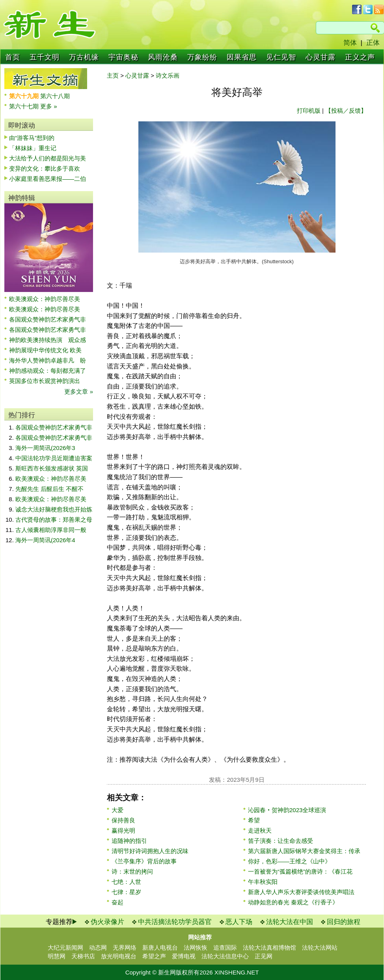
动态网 (98, 947)
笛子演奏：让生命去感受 (281, 841)
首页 (13, 57)
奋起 (117, 902)
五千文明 (45, 57)
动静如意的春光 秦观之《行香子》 (293, 902)
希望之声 (154, 956)
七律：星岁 (126, 892)
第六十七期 (25, 106)
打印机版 (309, 111)
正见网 (264, 956)
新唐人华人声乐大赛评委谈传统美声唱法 (301, 892)
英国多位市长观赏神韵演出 (48, 381)
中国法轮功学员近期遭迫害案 (54, 458)
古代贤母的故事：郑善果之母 (54, 520)
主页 (113, 75)
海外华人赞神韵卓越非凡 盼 (48, 360)
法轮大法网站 (320, 947)
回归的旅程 (344, 922)
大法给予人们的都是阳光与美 (48, 158)
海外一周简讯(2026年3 (45, 448)
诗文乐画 (168, 75)
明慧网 (57, 956)
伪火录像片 (107, 922)
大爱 (117, 810)
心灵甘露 (321, 57)
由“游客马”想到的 (32, 138)
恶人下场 (239, 922)
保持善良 (123, 820)
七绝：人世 (126, 882)
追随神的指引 (129, 841)
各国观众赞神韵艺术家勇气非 (48, 319)
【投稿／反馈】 (346, 111)
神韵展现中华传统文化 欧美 (45, 350)
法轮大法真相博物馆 (269, 947)
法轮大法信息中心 (225, 956)
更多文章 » (79, 391)
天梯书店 (83, 956)
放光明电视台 (119, 956)
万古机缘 (84, 57)
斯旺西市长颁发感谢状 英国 (52, 468)
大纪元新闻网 (65, 947)
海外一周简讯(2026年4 (45, 540)
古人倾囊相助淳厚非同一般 (51, 530)
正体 (373, 43)
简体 (350, 43)
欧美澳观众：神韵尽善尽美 (48, 299)
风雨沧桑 (163, 57)
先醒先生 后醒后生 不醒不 (49, 489)
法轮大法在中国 (290, 922)
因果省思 (242, 57)
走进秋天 (260, 830)
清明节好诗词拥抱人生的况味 (150, 851)
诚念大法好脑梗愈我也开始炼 (54, 509)
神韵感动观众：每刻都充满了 (48, 371)
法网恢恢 (196, 947)
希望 (254, 820)
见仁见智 (281, 57)
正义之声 (360, 57)
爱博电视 (184, 956)
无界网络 (125, 947)
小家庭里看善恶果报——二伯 (48, 179)
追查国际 (225, 947)
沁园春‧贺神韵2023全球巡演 (287, 810)
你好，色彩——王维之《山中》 (289, 861)
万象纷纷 (202, 57)
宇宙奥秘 (123, 57)
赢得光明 (123, 830)
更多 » (49, 106)
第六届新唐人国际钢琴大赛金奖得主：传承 (304, 851)
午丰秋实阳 (263, 882)
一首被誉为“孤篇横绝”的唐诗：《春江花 (300, 871)
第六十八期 (55, 96)
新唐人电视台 (160, 947)
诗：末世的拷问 (132, 871)
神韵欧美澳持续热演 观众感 (48, 340)
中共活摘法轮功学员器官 (175, 922)
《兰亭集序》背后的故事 (144, 861)
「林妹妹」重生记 (33, 148)
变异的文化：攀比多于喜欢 (45, 168)
